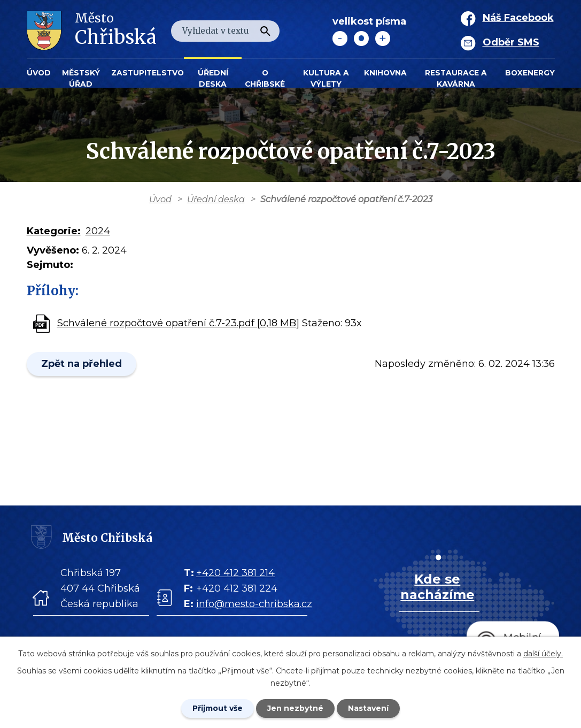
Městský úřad (81, 78)
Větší (383, 39)
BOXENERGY (530, 73)
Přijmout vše (218, 708)
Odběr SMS (511, 42)
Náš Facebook (518, 18)
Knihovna (385, 73)
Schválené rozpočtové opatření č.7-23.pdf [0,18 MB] (178, 323)
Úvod (39, 73)
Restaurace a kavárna (456, 78)
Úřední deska (213, 78)
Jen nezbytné (295, 708)
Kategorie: (54, 231)
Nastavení (368, 708)
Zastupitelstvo (148, 73)
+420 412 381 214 (235, 573)
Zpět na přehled (82, 364)
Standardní (361, 39)
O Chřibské (265, 78)
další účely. (543, 654)
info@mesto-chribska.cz (254, 604)
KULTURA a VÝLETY (326, 78)
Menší (340, 39)
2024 (98, 231)
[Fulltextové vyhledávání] (225, 31)
